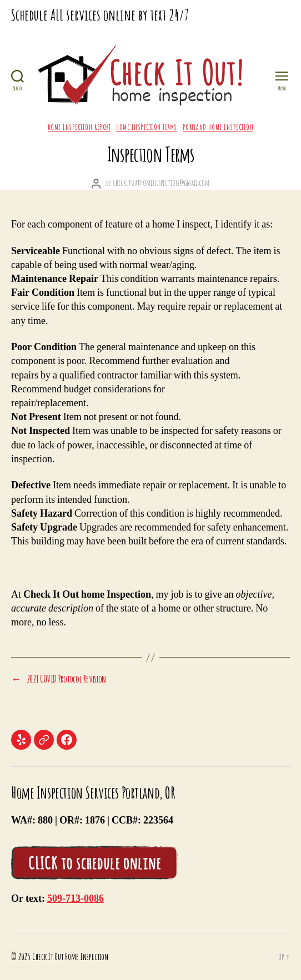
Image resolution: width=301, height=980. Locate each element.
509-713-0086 (76, 899)
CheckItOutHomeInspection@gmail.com (161, 183)
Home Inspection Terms (147, 127)
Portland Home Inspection (218, 127)
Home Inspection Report (79, 127)
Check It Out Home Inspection (70, 957)
